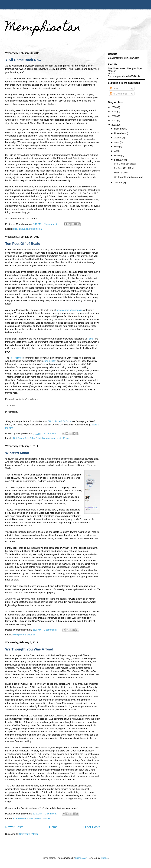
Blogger (104, 858)
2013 (114, 116)
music (59, 438)
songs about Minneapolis (69, 310)
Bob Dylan (19, 438)
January (119, 183)
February (119, 160)
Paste (90, 339)
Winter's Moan (17, 453)
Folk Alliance (16, 358)
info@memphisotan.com (127, 58)
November (120, 133)
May (117, 147)
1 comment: (51, 814)
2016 (114, 107)
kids (15, 229)
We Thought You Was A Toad (29, 649)
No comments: (52, 224)
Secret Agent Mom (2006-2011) (124, 76)
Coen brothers (21, 818)
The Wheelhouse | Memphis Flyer (125, 68)
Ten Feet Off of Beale (23, 244)
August (118, 138)
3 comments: (51, 630)
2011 (114, 125)
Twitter (111, 74)
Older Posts (92, 827)
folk (27, 438)
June (117, 142)
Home (53, 827)
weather (31, 635)
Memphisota (36, 229)
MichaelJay (81, 858)
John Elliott (49, 361)
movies (46, 818)
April (117, 151)
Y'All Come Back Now (23, 60)
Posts (114, 89)
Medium (112, 71)
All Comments (119, 94)
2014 (114, 112)
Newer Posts (14, 827)
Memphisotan (43, 28)
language (23, 229)
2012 (114, 120)
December (120, 129)
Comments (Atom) (29, 834)
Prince (66, 438)
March (118, 155)
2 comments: (51, 433)
